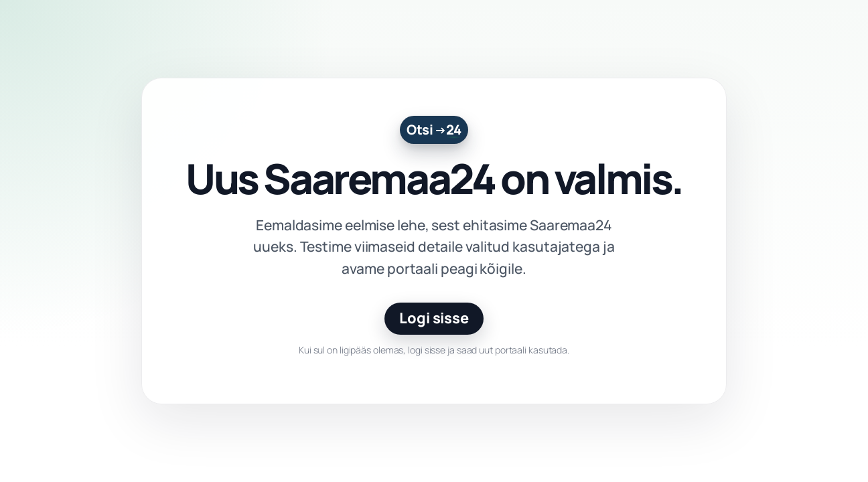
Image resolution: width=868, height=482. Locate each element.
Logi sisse (434, 318)
